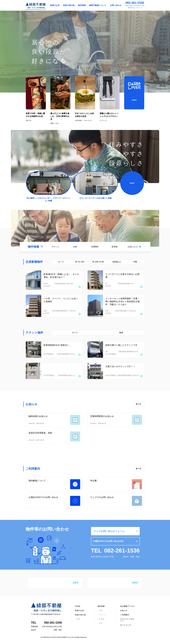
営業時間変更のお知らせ (102, 416)
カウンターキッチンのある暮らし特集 (96, 198)
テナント (55, 247)
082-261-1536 (135, 3)
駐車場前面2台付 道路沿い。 (57, 345)
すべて (61, 262)
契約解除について (37, 481)
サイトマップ (125, 625)
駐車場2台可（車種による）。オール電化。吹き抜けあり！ (61, 276)
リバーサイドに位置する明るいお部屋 (122, 276)
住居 (75, 247)
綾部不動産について (98, 5)
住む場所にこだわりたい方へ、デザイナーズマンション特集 (48, 199)
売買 (101, 623)
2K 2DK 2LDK (98, 262)
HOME (78, 606)
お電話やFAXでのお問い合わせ (43, 497)
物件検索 (82, 5)
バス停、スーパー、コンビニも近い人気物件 (61, 300)
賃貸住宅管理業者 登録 (40, 433)
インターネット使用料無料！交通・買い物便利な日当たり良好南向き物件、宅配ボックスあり (122, 302)
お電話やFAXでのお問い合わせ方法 (108, 541)
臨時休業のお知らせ (38, 416)
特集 (78, 619)
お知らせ (124, 610)
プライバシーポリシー (127, 620)
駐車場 (115, 247)
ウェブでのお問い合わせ (102, 497)
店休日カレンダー (134, 8)
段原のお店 (55, 5)
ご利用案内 (125, 615)
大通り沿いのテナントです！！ (120, 366)
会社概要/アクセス (127, 606)
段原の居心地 (69, 5)
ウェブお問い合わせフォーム (109, 531)
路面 (121, 333)
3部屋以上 (117, 262)
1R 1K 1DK (80, 262)
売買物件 (95, 247)
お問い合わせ (116, 5)
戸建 (135, 262)
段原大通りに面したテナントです (121, 345)
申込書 (93, 481)
